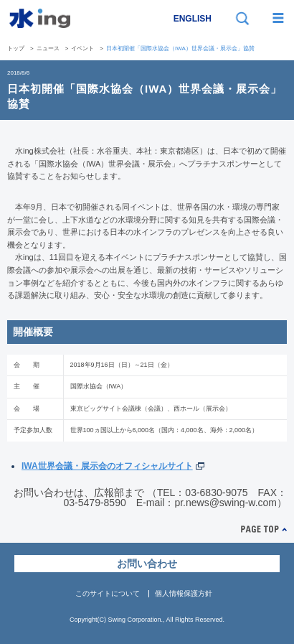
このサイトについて (108, 593)
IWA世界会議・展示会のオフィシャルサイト (107, 466)
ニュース (48, 48)
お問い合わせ (147, 564)
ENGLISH (193, 19)
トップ (16, 48)
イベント (82, 48)
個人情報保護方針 (184, 593)
